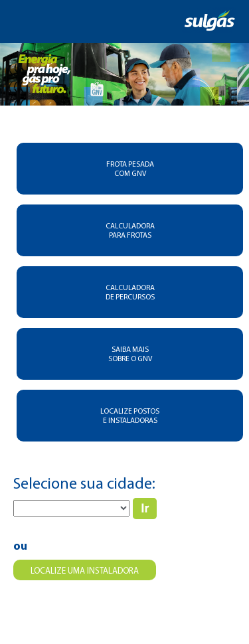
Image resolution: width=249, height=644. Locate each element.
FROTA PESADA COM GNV (130, 168)
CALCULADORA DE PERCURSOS (130, 292)
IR (145, 509)
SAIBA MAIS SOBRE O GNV (130, 354)
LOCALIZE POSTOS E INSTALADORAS (130, 415)
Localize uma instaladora (85, 570)
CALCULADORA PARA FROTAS (130, 230)
